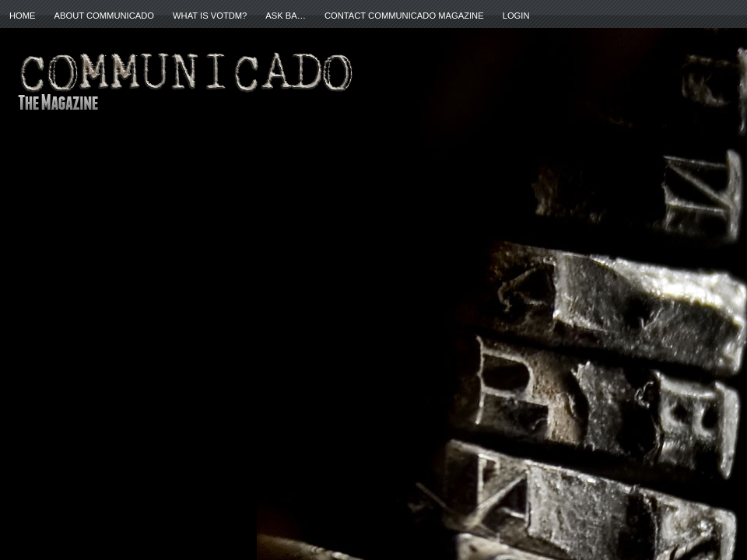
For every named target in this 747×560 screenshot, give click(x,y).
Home (23, 16)
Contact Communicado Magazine (404, 16)
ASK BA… (286, 16)
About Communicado (104, 16)
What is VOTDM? (210, 16)
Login (516, 16)
